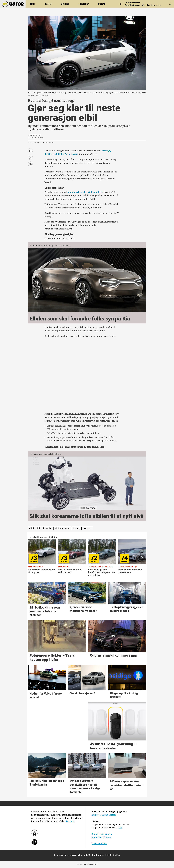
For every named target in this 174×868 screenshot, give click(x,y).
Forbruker (84, 4)
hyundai (47, 528)
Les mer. (70, 821)
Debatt (102, 4)
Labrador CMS (84, 855)
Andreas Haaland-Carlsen (104, 815)
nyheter (88, 528)
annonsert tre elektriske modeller (86, 192)
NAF (120, 828)
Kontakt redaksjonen (102, 834)
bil (39, 528)
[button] (142, 558)
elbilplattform (62, 528)
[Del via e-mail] (30, 164)
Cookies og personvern (65, 855)
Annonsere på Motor (102, 837)
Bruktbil (65, 4)
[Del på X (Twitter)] (30, 157)
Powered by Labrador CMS (87, 865)
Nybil (33, 4)
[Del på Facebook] (30, 151)
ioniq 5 (77, 528)
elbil (32, 528)
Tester (48, 4)
